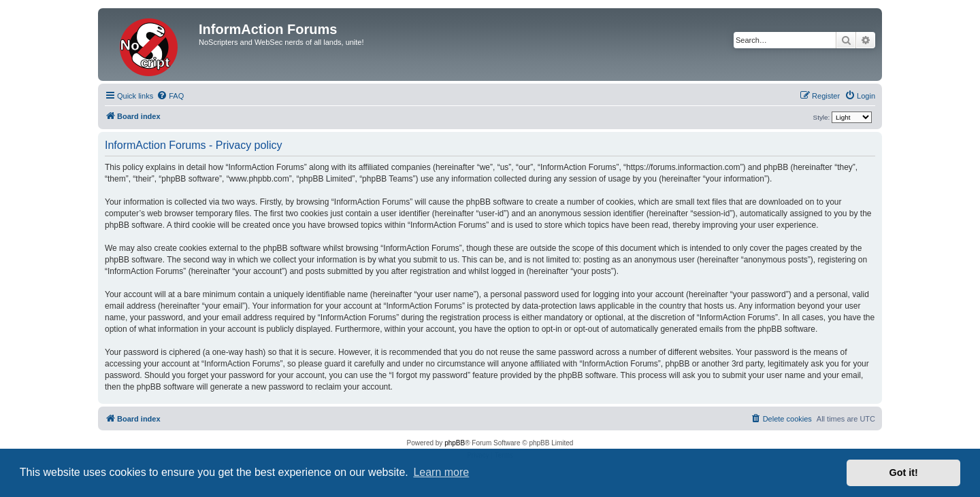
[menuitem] (170, 96)
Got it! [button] (904, 473)
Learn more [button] (441, 472)
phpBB (455, 443)
